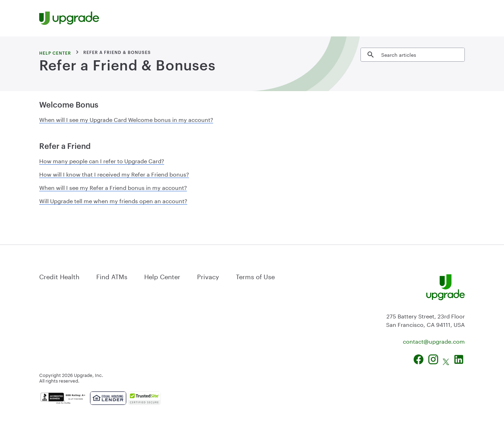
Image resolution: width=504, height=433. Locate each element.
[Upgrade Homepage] (69, 18)
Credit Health (59, 276)
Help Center (162, 276)
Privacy (208, 276)
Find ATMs (112, 276)
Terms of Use (255, 276)
